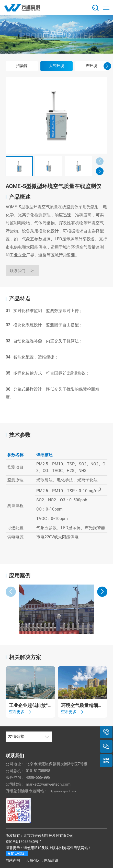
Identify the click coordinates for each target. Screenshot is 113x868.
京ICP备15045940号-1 (24, 842)
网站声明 (13, 860)
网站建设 (51, 860)
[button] (6, 66)
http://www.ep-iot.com (69, 791)
